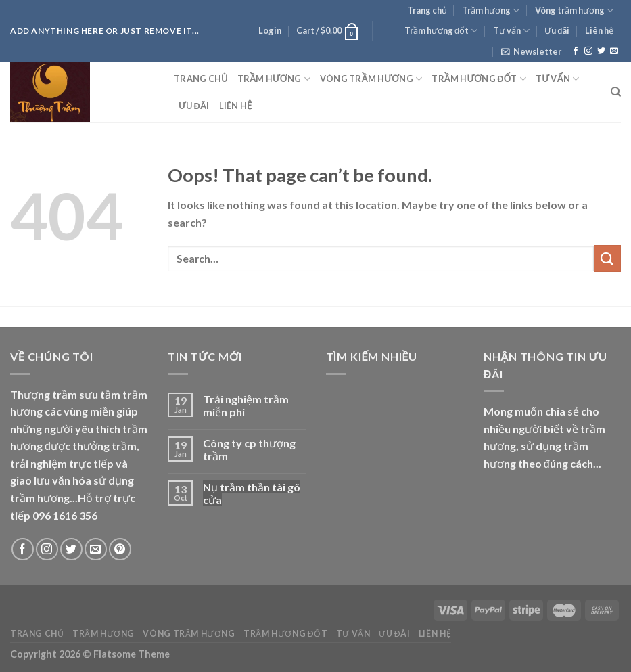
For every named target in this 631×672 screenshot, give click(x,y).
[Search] (616, 92)
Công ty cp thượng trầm (249, 449)
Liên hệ (599, 30)
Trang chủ (427, 10)
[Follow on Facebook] (576, 51)
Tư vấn (511, 31)
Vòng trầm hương (574, 10)
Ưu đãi (557, 30)
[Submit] (607, 258)
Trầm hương (491, 10)
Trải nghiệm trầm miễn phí (246, 405)
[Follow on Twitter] (601, 51)
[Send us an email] (614, 51)
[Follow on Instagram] (588, 51)
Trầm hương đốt (441, 31)
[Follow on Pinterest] (120, 549)
